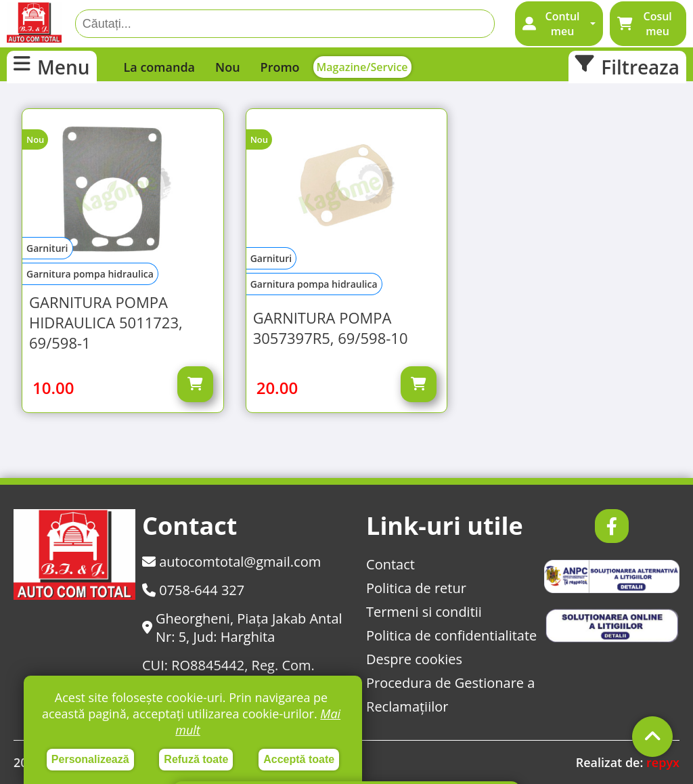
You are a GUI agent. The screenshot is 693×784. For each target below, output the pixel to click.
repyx (663, 762)
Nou (228, 67)
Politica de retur (416, 588)
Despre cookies (414, 659)
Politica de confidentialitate (451, 635)
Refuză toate (196, 759)
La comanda (160, 67)
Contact (390, 564)
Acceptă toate (299, 759)
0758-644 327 (193, 590)
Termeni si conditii (424, 612)
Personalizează (90, 759)
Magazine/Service (362, 67)
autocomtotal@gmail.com (231, 562)
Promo (280, 67)
